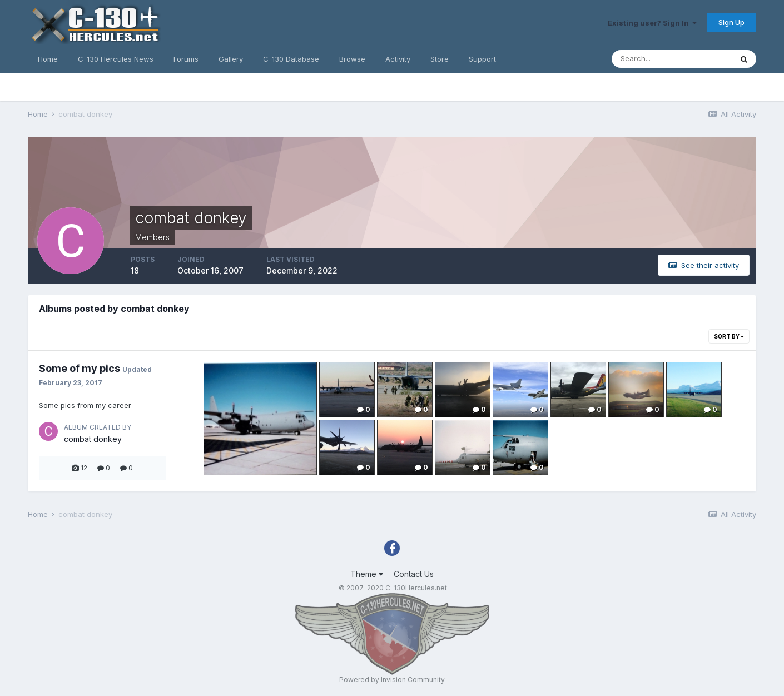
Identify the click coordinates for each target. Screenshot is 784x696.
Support (482, 59)
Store (440, 59)
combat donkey (93, 439)
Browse (352, 59)
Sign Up (731, 22)
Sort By (729, 336)
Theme (367, 574)
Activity (398, 59)
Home (48, 59)
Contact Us (414, 574)
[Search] (672, 59)
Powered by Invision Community (392, 680)
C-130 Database (291, 59)
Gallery (231, 59)
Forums (186, 59)
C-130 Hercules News (116, 59)
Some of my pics (80, 368)
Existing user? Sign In (652, 23)
